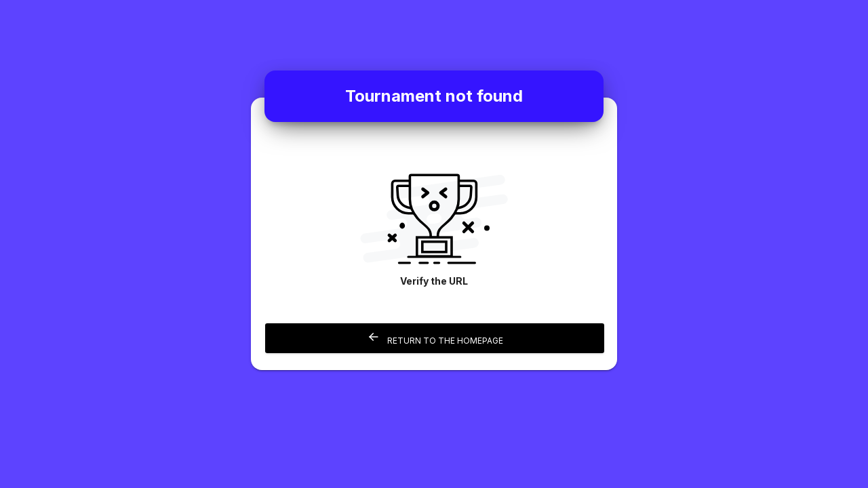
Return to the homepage (435, 338)
